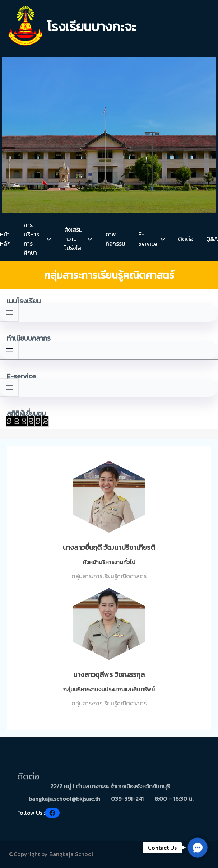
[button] (198, 848)
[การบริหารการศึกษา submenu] (49, 239)
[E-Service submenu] (163, 239)
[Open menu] (9, 312)
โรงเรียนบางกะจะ (91, 27)
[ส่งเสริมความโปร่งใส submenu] (90, 239)
